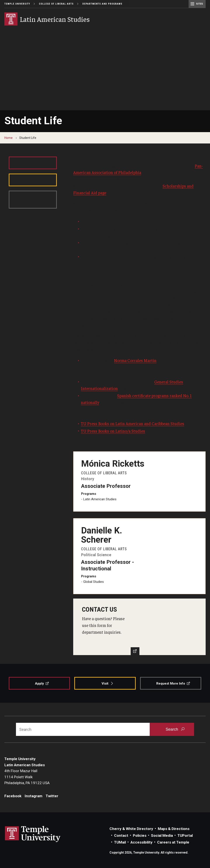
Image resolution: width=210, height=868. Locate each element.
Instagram (34, 796)
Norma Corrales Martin (135, 360)
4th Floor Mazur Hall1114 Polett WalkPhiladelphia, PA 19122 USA (27, 777)
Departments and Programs (102, 4)
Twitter (52, 796)
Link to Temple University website (33, 834)
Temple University (17, 4)
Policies (140, 835)
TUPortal (185, 835)
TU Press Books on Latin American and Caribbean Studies (133, 423)
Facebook (13, 796)
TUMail (120, 842)
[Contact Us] (139, 627)
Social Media (162, 835)
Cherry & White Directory (131, 829)
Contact (121, 835)
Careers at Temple (173, 842)
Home (9, 138)
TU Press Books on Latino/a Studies (113, 431)
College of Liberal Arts (56, 4)
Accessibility (141, 842)
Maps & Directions (174, 829)
